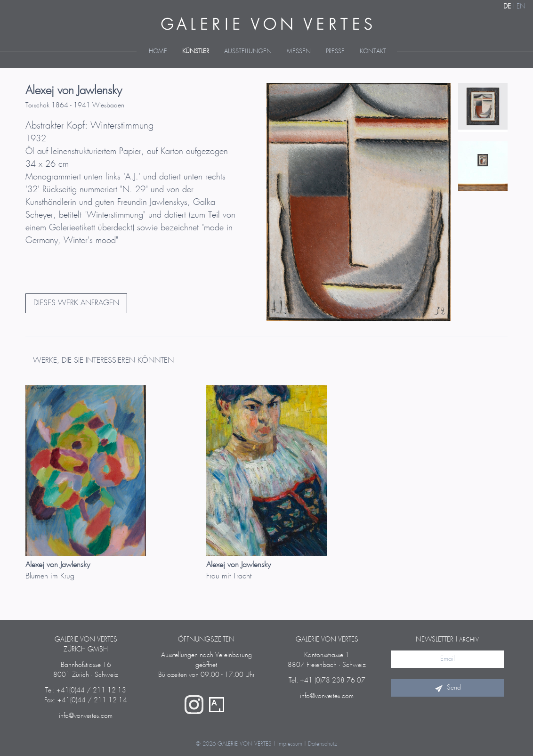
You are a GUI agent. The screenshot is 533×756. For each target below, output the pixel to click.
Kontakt (373, 52)
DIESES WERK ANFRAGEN (76, 303)
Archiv (469, 640)
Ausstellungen (248, 52)
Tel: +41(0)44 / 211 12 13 (86, 691)
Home (158, 52)
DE (507, 7)
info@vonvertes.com (86, 716)
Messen (299, 52)
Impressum (290, 744)
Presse (335, 52)
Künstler (196, 52)
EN (521, 7)
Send (447, 688)
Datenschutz (323, 744)
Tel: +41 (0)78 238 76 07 (327, 681)
